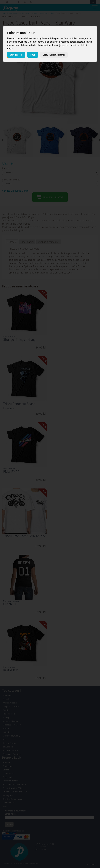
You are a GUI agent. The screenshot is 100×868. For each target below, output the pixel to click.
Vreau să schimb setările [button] (54, 55)
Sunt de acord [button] (16, 55)
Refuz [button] (33, 55)
